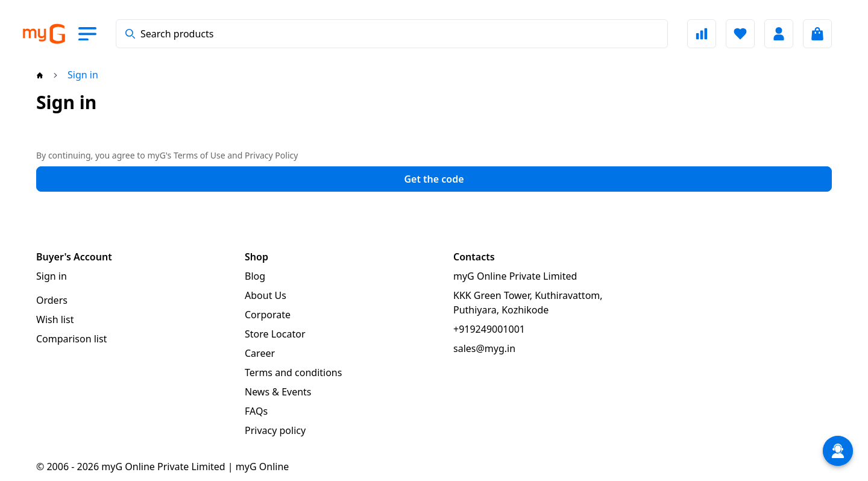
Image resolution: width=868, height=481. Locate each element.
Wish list (55, 319)
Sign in (52, 276)
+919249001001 (489, 329)
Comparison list (71, 339)
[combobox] (392, 34)
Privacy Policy (271, 155)
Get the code (434, 179)
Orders (52, 300)
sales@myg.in (484, 348)
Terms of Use (200, 155)
